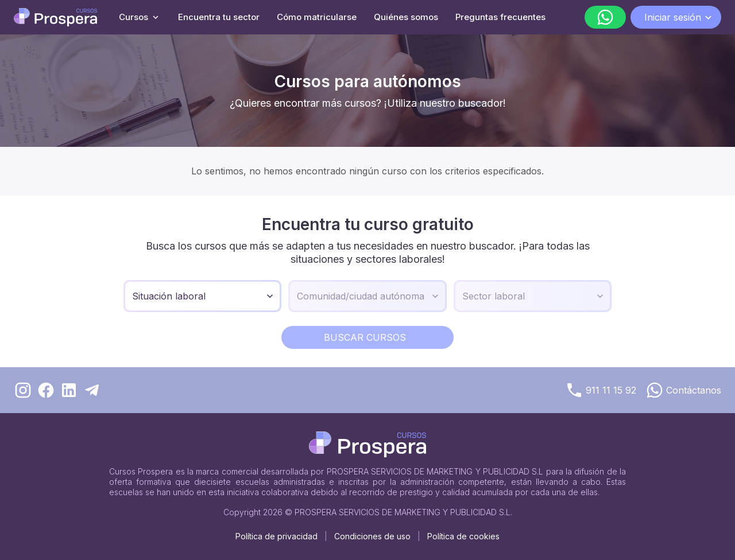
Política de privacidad (276, 536)
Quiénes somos (406, 17)
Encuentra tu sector (219, 17)
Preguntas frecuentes (500, 17)
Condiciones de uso (372, 536)
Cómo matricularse (317, 17)
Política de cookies (463, 536)
